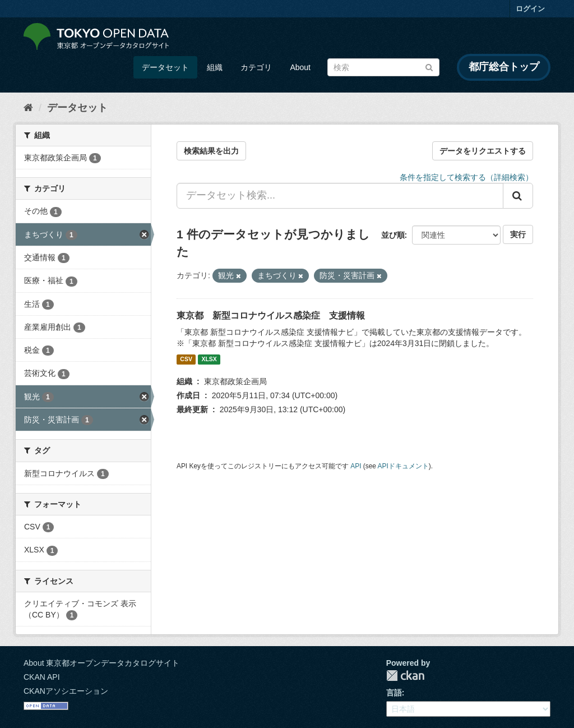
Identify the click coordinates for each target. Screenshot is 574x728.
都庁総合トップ (504, 67)
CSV (186, 360)
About (300, 67)
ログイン (530, 9)
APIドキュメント (403, 466)
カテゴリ (256, 67)
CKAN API (42, 677)
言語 (394, 693)
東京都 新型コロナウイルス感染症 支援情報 (271, 315)
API (356, 466)
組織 (215, 67)
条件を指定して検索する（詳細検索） (466, 177)
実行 (518, 234)
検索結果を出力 (211, 151)
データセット (165, 67)
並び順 (393, 235)
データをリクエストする (483, 151)
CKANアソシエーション (66, 691)
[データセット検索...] (340, 196)
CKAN (405, 676)
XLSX (209, 360)
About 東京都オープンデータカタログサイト (101, 663)
